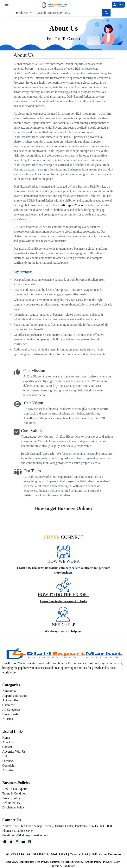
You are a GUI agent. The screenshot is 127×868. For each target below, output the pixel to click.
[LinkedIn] (29, 842)
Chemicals (9, 705)
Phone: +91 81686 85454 (18, 831)
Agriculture (10, 691)
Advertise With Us (14, 752)
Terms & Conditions (64, 866)
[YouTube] (24, 842)
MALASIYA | (60, 854)
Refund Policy (11, 803)
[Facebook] (5, 842)
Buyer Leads (10, 714)
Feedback (8, 761)
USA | (86, 854)
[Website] (11, 842)
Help (5, 756)
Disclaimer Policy (13, 807)
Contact (7, 747)
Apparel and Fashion (15, 696)
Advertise (8, 770)
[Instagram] (17, 842)
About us (8, 742)
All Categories (11, 710)
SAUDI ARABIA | (39, 854)
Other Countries (110, 854)
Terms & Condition (14, 793)
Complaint (9, 765)
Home (6, 738)
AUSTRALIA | (16, 854)
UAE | (95, 854)
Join (118, 5)
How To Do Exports (15, 789)
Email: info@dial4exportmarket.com (25, 835)
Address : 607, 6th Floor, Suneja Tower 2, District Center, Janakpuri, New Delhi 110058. (57, 826)
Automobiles (10, 700)
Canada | (76, 854)
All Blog (8, 719)
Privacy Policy (11, 798)
